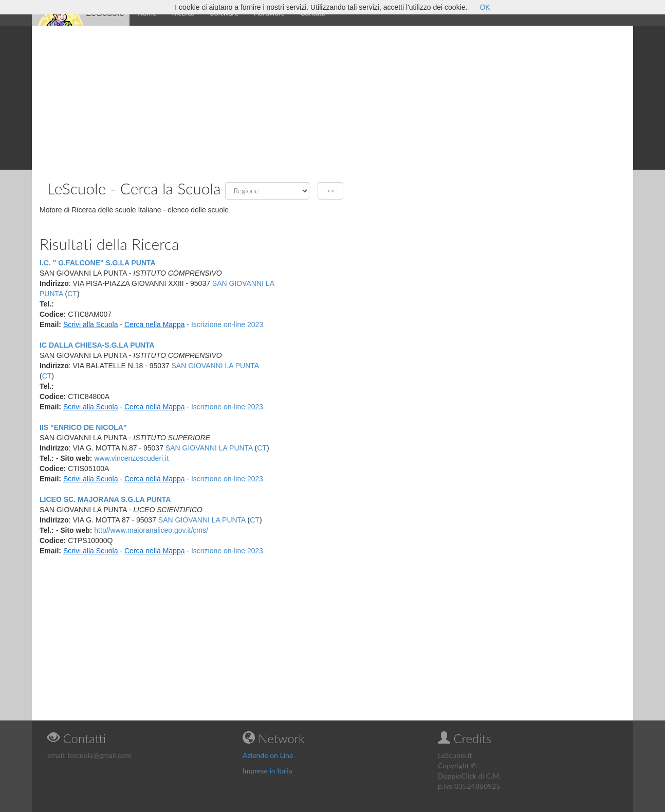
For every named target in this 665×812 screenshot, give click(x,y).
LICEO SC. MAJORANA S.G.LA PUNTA (105, 499)
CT (72, 294)
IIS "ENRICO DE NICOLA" (83, 427)
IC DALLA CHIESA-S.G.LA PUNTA (97, 345)
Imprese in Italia (267, 771)
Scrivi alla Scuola (91, 324)
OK (485, 7)
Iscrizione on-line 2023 (227, 324)
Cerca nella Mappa (155, 324)
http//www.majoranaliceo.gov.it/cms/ (151, 530)
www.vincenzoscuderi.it (131, 458)
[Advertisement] (332, 98)
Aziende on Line (268, 755)
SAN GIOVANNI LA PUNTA (215, 366)
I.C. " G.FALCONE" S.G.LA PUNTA (98, 263)
